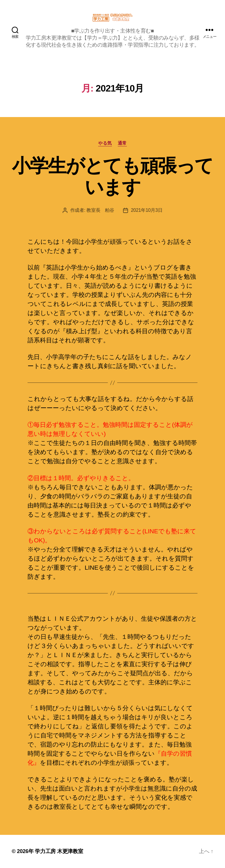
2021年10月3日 (147, 210)
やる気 (105, 143)
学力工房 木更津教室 (59, 851)
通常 (122, 143)
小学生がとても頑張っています (113, 176)
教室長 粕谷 (100, 210)
